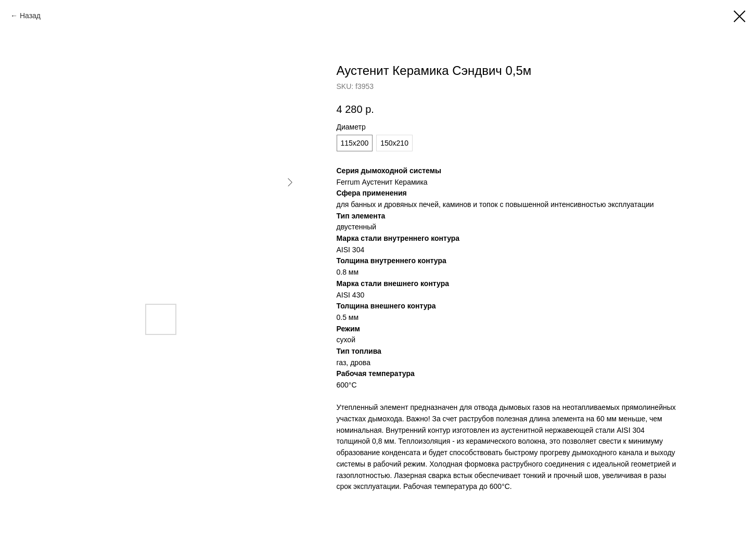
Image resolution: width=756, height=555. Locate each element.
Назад (30, 16)
